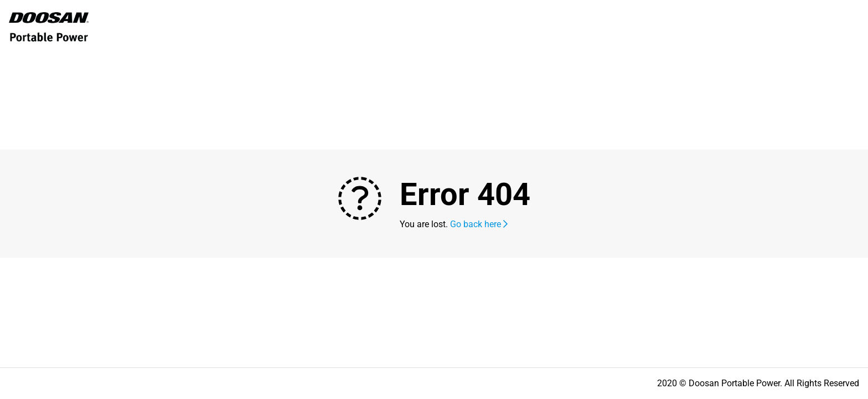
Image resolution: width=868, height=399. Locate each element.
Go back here (479, 224)
